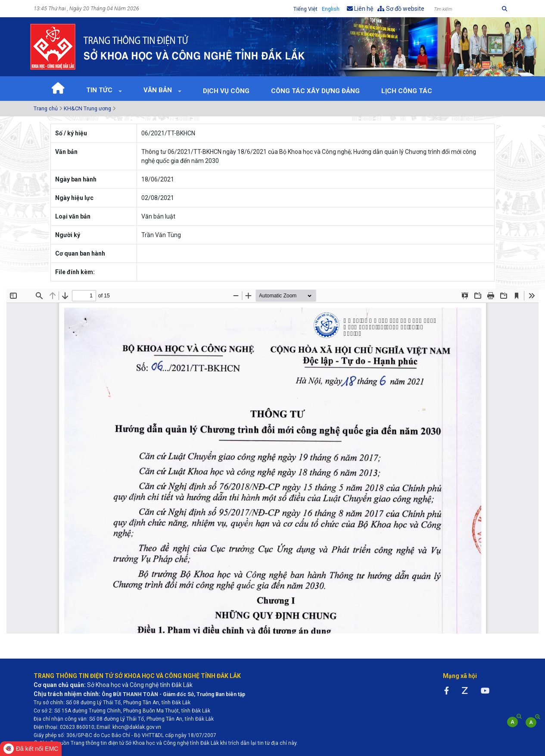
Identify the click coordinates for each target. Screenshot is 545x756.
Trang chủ (46, 108)
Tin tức (100, 90)
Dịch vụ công (226, 91)
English (331, 9)
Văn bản (159, 90)
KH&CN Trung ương (87, 108)
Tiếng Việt (305, 9)
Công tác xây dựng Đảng (315, 91)
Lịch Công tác (407, 91)
